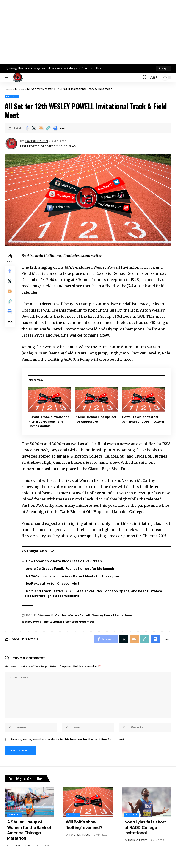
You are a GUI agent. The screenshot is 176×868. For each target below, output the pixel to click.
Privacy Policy (66, 68)
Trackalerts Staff (22, 851)
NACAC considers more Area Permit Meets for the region (73, 576)
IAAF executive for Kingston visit (54, 583)
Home (8, 89)
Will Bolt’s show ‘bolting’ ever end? (84, 830)
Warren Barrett (80, 615)
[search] (144, 77)
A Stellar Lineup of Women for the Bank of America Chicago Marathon (29, 835)
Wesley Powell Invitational (113, 615)
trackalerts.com (38, 141)
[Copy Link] (48, 128)
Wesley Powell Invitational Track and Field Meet (59, 621)
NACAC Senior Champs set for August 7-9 (96, 419)
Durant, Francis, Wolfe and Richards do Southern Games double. (50, 421)
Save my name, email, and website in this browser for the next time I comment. (68, 744)
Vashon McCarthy (53, 615)
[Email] (41, 128)
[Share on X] (34, 128)
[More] (62, 128)
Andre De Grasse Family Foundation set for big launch (71, 568)
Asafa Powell (53, 329)
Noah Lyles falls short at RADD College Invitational (145, 833)
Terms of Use (93, 68)
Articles (20, 89)
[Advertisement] (88, 32)
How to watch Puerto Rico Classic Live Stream (65, 561)
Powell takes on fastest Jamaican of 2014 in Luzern (144, 419)
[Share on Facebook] (27, 128)
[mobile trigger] (8, 77)
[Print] (55, 128)
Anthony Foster (138, 846)
